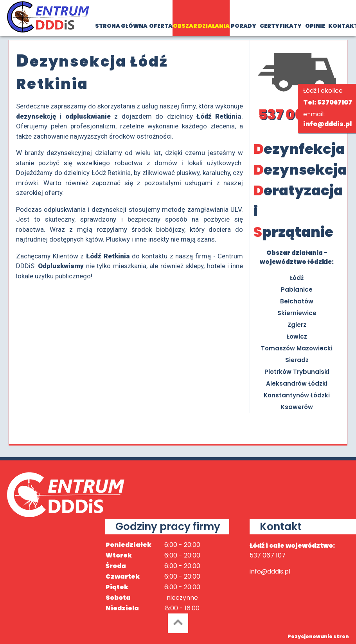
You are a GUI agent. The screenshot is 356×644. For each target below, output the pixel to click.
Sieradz (297, 360)
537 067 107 (297, 115)
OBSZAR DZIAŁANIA (201, 26)
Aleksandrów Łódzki (297, 383)
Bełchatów (297, 301)
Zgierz (297, 325)
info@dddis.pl (327, 124)
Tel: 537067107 (328, 102)
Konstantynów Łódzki (297, 395)
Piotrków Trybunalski (297, 372)
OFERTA (161, 26)
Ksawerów (297, 407)
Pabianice (297, 290)
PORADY (244, 26)
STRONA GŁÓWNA (121, 26)
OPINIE (315, 26)
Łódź (297, 278)
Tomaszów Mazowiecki (297, 348)
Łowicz (297, 336)
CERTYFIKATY (281, 26)
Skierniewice (297, 313)
